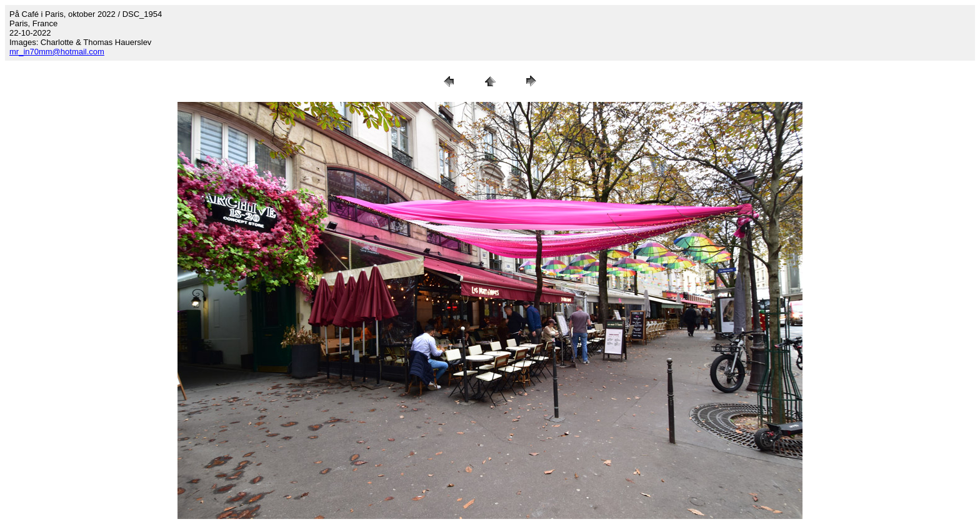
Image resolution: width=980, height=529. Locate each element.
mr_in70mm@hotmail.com (57, 52)
